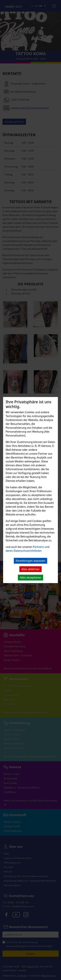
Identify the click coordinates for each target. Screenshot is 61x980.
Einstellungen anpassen (30, 561)
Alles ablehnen (30, 569)
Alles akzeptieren (30, 578)
